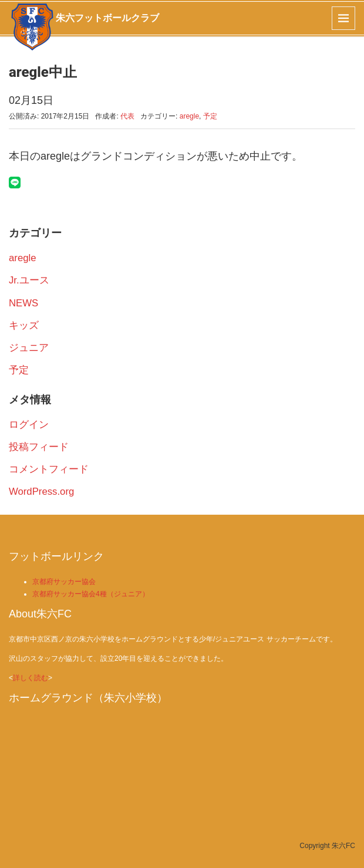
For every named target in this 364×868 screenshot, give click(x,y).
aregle (189, 116)
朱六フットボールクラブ (107, 18)
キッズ (24, 325)
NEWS (23, 303)
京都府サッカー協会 (64, 582)
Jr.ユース (29, 280)
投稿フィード (39, 447)
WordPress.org (41, 492)
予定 (210, 116)
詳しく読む (31, 678)
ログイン (29, 425)
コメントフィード (49, 469)
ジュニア (29, 348)
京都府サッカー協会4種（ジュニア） (91, 594)
